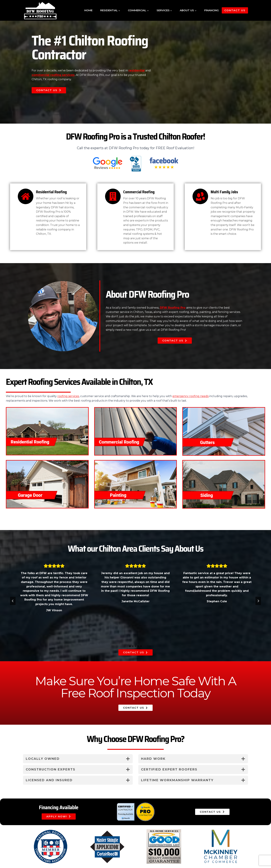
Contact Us (235, 10)
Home (88, 10)
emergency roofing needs (191, 396)
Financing (212, 10)
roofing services (68, 396)
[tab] (130, 646)
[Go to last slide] (13, 601)
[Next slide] (258, 601)
